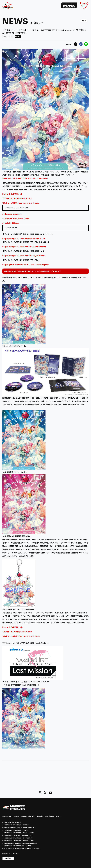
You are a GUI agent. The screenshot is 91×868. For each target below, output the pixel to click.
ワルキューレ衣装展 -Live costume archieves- (21, 203)
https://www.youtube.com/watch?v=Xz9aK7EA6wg (24, 246)
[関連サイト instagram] (40, 793)
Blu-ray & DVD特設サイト (13, 194)
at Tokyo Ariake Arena (12, 214)
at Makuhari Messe (11, 223)
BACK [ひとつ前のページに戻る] (84, 21)
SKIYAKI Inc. (15, 854)
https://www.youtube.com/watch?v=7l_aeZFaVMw (24, 255)
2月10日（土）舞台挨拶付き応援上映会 (17, 198)
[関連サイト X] (45, 793)
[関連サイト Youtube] (51, 793)
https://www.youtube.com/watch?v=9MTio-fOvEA (24, 239)
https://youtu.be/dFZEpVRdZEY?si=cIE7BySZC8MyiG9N (26, 264)
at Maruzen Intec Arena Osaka (16, 218)
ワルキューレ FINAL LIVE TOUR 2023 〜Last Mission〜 (25, 178)
